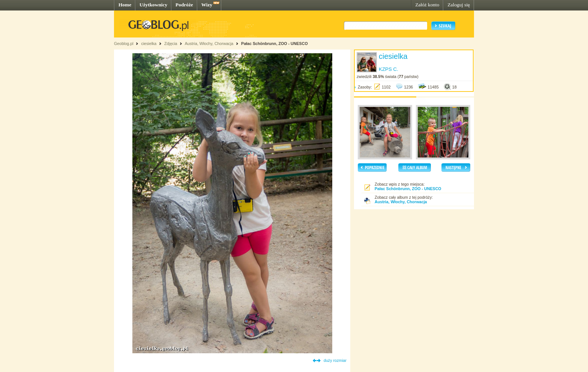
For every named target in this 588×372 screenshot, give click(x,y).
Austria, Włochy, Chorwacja (209, 43)
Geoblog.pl (124, 43)
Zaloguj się (459, 5)
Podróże (184, 5)
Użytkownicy (153, 5)
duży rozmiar (335, 360)
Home (125, 5)
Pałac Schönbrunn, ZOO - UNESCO (274, 43)
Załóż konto (427, 5)
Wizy (207, 5)
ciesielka (149, 43)
